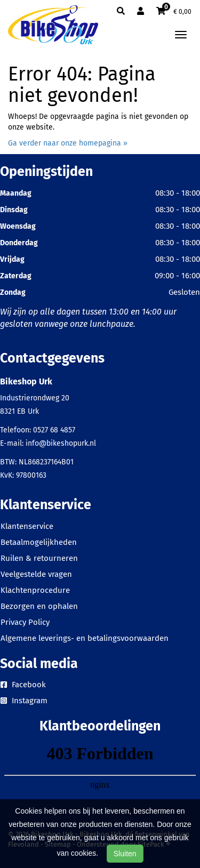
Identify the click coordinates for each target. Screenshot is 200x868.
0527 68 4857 (54, 430)
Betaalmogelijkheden (39, 542)
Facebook (23, 685)
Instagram (24, 701)
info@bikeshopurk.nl (61, 443)
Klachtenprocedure (35, 590)
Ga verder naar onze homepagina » (68, 143)
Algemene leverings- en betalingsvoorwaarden (85, 638)
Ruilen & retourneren (39, 558)
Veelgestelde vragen (36, 574)
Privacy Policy (25, 622)
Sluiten (125, 854)
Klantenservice (27, 526)
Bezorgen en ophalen (39, 606)
